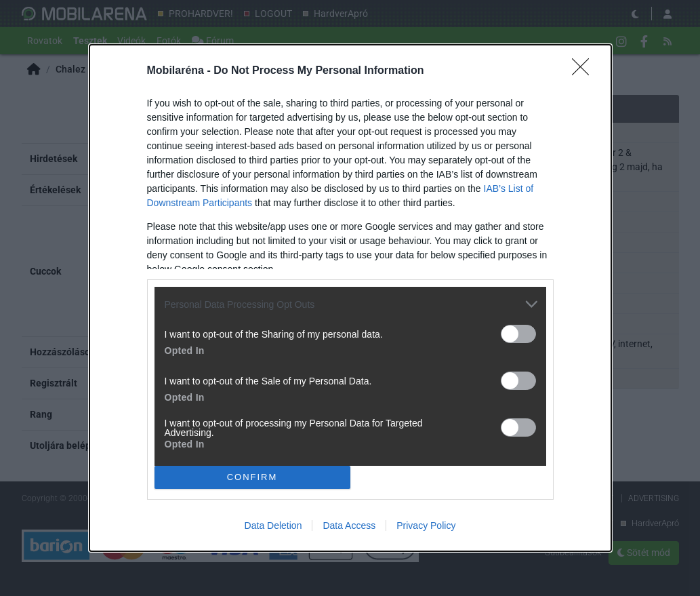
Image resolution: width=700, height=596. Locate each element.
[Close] (585, 71)
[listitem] (350, 304)
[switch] (518, 334)
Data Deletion (273, 525)
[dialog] (350, 298)
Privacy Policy (426, 525)
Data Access (349, 525)
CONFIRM (252, 476)
